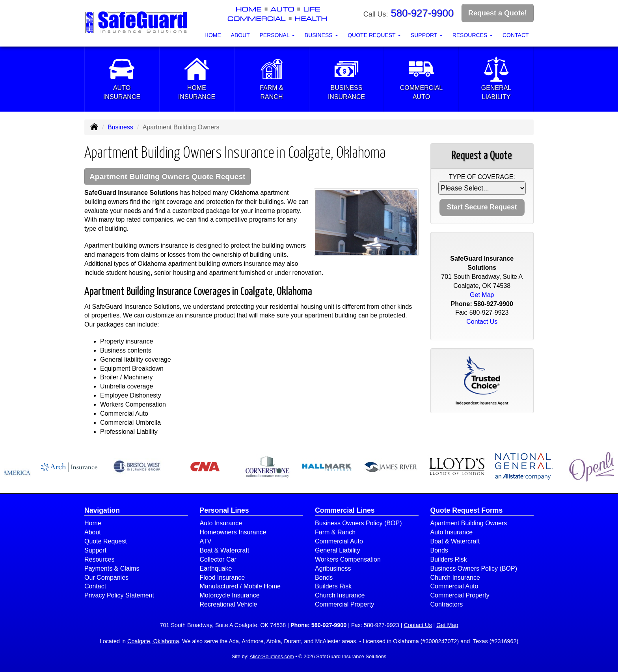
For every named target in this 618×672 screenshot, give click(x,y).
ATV (206, 541)
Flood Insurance (222, 578)
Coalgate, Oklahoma (153, 641)
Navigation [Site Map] (102, 510)
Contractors (447, 604)
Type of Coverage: (482, 177)
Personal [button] (277, 35)
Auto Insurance (221, 523)
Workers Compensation (348, 559)
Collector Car (218, 559)
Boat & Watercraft (225, 550)
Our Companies (106, 578)
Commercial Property (344, 604)
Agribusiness (333, 568)
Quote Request (106, 541)
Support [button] (427, 35)
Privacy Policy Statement (119, 595)
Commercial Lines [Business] (345, 510)
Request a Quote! (498, 13)
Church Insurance (340, 595)
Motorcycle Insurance (230, 595)
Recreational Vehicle (229, 604)
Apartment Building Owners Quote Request (168, 176)
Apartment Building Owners (469, 523)
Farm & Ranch (335, 532)
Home (213, 35)
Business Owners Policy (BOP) (358, 523)
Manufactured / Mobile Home (240, 586)
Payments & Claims (112, 568)
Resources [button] (473, 35)
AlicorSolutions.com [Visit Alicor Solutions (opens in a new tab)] (272, 656)
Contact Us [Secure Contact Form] (482, 322)
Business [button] (321, 35)
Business (120, 127)
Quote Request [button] (374, 35)
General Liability (338, 550)
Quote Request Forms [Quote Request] (467, 510)
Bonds (324, 578)
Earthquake (216, 568)
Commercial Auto (339, 541)
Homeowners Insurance (233, 532)
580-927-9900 (422, 13)
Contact (516, 35)
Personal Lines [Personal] (224, 510)
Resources (99, 559)
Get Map (482, 295)
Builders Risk (333, 586)
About (240, 35)
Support (95, 550)
